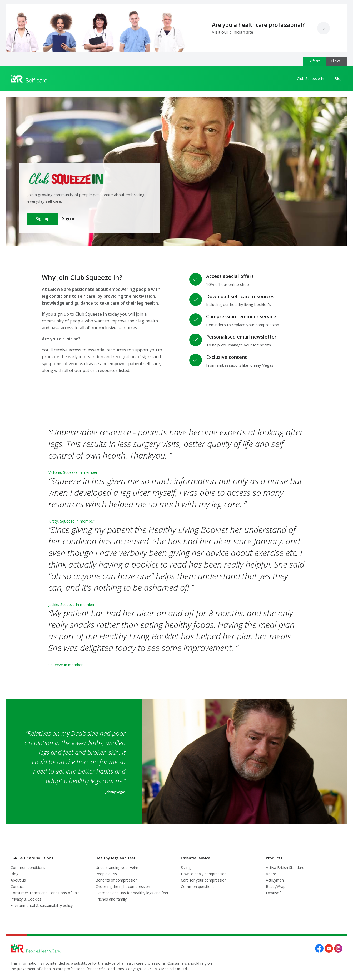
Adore (271, 874)
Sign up (43, 219)
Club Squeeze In (310, 79)
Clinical (336, 61)
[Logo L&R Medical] (29, 79)
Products (274, 858)
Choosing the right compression (123, 886)
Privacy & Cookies (26, 899)
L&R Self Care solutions (32, 858)
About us (18, 880)
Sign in (69, 218)
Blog (339, 79)
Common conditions (28, 867)
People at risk (107, 874)
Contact (17, 886)
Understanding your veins (117, 867)
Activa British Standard (285, 867)
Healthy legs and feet (116, 858)
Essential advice (195, 858)
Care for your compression (204, 880)
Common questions (198, 886)
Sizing (186, 867)
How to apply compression (204, 874)
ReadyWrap (276, 886)
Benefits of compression (117, 880)
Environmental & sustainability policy (42, 905)
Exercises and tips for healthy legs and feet (132, 893)
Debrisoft (274, 893)
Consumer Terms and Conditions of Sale (45, 893)
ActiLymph (275, 880)
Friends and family (111, 899)
